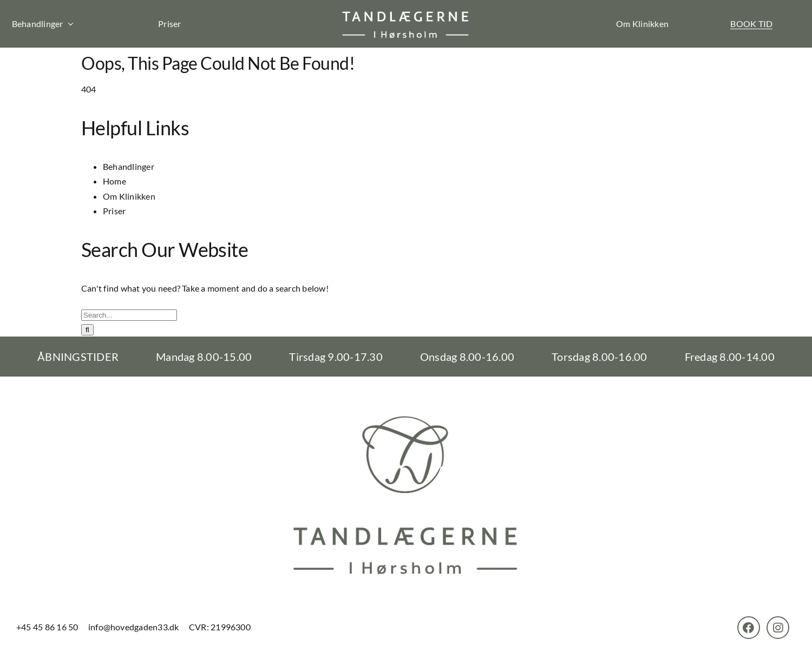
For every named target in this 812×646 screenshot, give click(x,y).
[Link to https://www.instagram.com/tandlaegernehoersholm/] (778, 628)
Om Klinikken (642, 24)
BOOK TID (751, 24)
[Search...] (129, 315)
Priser (169, 24)
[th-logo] (406, 12)
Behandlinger (129, 166)
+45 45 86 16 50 (48, 627)
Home (114, 181)
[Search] (87, 330)
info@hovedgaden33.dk (134, 627)
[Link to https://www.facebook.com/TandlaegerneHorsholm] (749, 628)
